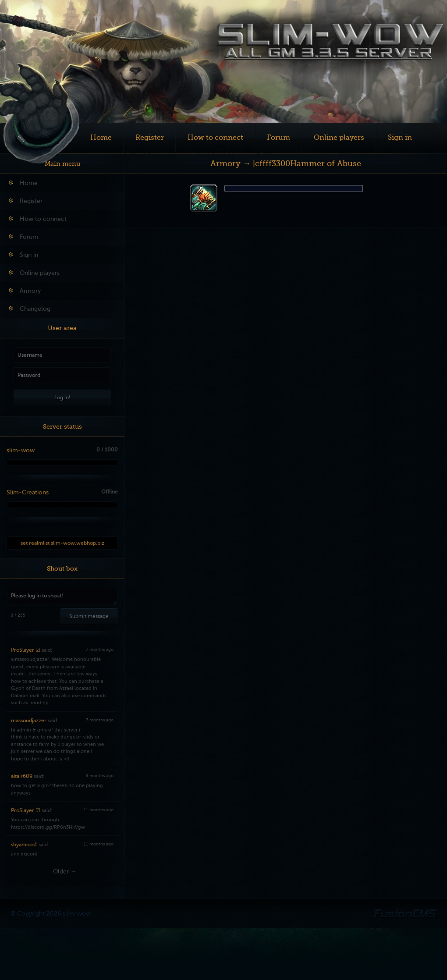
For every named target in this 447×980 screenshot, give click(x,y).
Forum (278, 138)
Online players (339, 138)
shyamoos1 (24, 845)
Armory (25, 291)
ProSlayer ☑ (26, 650)
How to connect (215, 138)
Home (101, 138)
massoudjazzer (29, 721)
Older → (65, 872)
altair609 (22, 776)
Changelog (30, 309)
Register (150, 138)
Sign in (400, 138)
